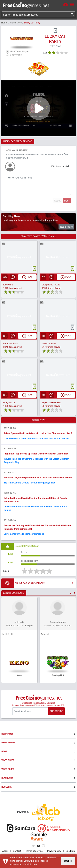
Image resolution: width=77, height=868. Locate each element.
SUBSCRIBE (56, 711)
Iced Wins (8, 285)
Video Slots (16, 23)
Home (4, 23)
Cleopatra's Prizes (51, 285)
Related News (38, 420)
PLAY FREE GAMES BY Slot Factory (39, 236)
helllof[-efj (7, 634)
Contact (17, 851)
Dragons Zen (10, 403)
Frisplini (45, 634)
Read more (66, 227)
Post (67, 201)
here (35, 864)
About (5, 851)
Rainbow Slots (11, 344)
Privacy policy (54, 851)
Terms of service (34, 851)
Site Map (70, 851)
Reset (57, 201)
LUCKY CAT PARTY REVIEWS (18, 141)
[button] (71, 593)
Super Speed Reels (51, 403)
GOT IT (68, 861)
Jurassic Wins (49, 344)
